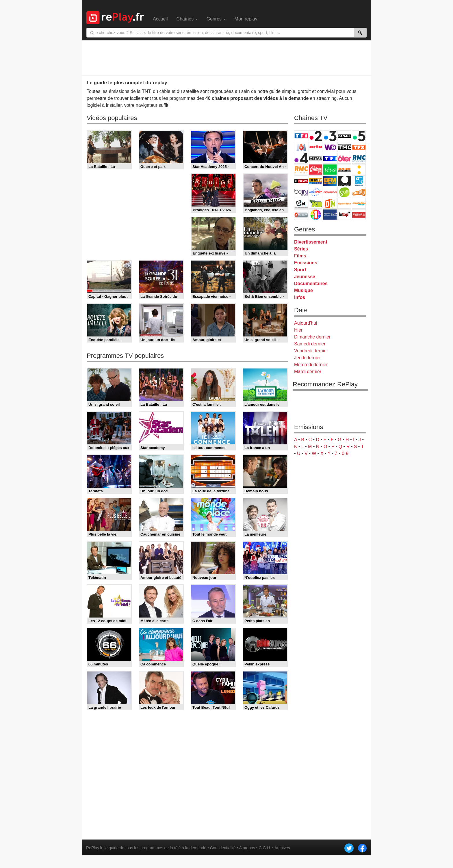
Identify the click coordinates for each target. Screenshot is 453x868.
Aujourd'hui (306, 323)
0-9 (345, 453)
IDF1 (315, 215)
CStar (315, 158)
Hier (298, 330)
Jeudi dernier (308, 358)
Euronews (344, 181)
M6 (301, 147)
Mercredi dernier (311, 365)
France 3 (330, 136)
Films (300, 256)
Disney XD (315, 203)
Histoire (301, 215)
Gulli (344, 192)
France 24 (359, 181)
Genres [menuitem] (216, 19)
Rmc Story (301, 170)
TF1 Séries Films (330, 158)
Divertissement (311, 242)
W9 (330, 147)
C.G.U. (265, 848)
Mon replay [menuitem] (246, 19)
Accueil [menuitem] (160, 19)
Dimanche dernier (312, 337)
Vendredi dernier (311, 351)
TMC (344, 147)
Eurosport (315, 192)
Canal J (359, 192)
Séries (301, 249)
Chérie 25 (315, 170)
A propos (247, 848)
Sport (300, 270)
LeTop (344, 215)
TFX (359, 147)
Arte (315, 147)
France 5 (359, 136)
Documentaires (311, 284)
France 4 (301, 158)
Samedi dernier (310, 344)
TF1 (301, 136)
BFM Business (330, 181)
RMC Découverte (359, 158)
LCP (330, 215)
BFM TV (315, 181)
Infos (300, 297)
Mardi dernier (308, 372)
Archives (282, 848)
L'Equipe (330, 192)
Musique (303, 290)
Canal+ (344, 136)
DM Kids (330, 203)
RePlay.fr (94, 848)
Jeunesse (305, 277)
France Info (359, 170)
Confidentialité (223, 848)
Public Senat (359, 215)
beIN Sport (301, 192)
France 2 (315, 136)
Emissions (306, 263)
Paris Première (344, 170)
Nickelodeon (344, 203)
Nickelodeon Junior (359, 203)
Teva (330, 170)
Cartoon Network (301, 203)
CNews (301, 181)
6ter (344, 158)
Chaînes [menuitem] (187, 19)
